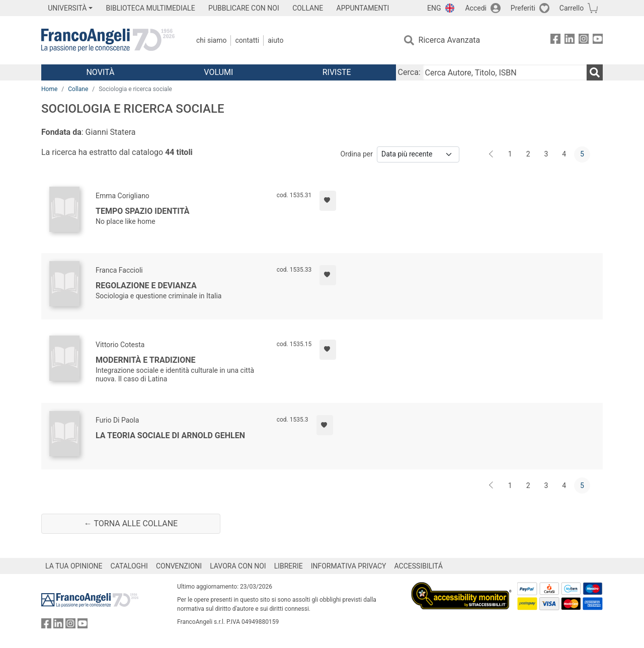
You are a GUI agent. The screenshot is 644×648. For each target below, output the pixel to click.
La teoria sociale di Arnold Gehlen (170, 435)
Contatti (247, 40)
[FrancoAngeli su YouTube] (598, 40)
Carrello (572, 8)
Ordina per (357, 154)
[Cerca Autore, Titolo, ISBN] (505, 72)
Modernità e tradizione (146, 360)
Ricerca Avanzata (450, 40)
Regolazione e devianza (146, 286)
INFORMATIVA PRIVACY (349, 566)
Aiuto (275, 40)
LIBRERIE (289, 566)
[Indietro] (492, 154)
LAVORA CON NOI (238, 566)
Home (49, 89)
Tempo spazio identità (143, 211)
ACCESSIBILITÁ (419, 566)
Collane (78, 89)
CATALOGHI (129, 566)
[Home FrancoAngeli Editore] (108, 40)
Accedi (476, 8)
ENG (434, 8)
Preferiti (523, 8)
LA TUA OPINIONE (74, 566)
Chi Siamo (211, 40)
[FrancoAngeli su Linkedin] (570, 40)
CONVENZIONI (179, 566)
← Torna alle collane (131, 523)
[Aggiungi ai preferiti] (328, 201)
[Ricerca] (595, 72)
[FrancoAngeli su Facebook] (555, 40)
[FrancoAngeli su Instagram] (584, 40)
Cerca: (409, 72)
